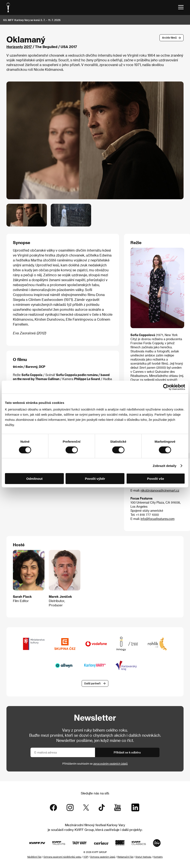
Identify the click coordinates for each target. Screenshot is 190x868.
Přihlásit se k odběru (127, 752)
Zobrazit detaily (165, 466)
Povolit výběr (95, 479)
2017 (28, 47)
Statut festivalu (143, 857)
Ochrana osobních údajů (103, 857)
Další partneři (92, 683)
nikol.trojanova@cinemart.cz (160, 490)
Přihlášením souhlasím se (95, 764)
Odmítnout (34, 479)
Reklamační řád (125, 857)
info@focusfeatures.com (158, 519)
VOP (86, 857)
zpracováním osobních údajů (110, 764)
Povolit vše (156, 479)
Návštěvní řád (34, 857)
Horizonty (15, 47)
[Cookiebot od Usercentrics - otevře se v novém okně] (166, 387)
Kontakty (158, 857)
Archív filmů (169, 38)
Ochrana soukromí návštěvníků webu (62, 857)
